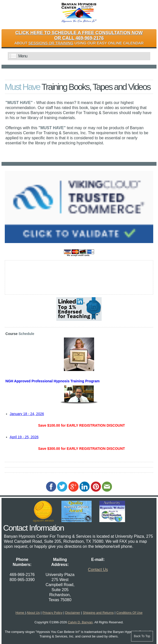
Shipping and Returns (98, 613)
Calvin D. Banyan (80, 622)
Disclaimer (73, 613)
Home (20, 613)
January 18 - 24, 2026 (27, 414)
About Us (33, 613)
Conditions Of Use (129, 613)
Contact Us (98, 570)
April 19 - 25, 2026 (24, 437)
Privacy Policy (53, 613)
